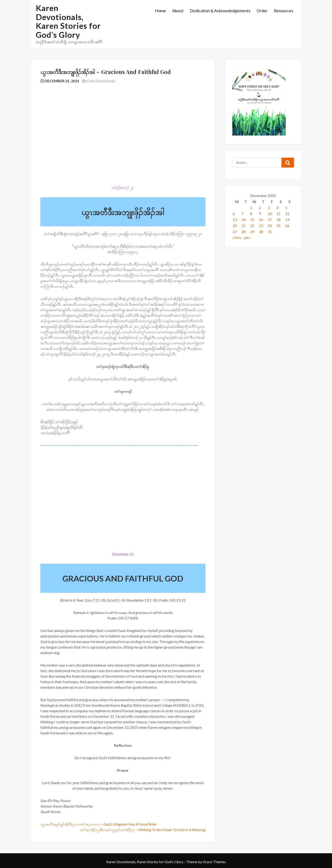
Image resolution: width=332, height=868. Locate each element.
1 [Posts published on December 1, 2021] (251, 208)
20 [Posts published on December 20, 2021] (235, 226)
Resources (284, 11)
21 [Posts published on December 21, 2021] (243, 226)
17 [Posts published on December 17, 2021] (270, 220)
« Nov (237, 238)
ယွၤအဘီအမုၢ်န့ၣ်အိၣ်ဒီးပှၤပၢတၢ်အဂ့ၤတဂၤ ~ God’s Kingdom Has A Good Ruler (99, 824)
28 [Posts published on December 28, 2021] (243, 232)
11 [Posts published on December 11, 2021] (279, 214)
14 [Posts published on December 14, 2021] (243, 220)
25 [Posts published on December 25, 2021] (279, 226)
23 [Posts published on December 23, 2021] (261, 226)
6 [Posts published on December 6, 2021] (234, 214)
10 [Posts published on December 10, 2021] (270, 214)
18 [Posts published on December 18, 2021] (279, 220)
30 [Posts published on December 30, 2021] (261, 232)
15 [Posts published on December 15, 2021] (252, 220)
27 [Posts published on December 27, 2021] (235, 232)
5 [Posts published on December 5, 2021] (286, 208)
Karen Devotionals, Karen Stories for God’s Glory (68, 21)
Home (160, 11)
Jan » (247, 238)
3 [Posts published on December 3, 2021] (269, 208)
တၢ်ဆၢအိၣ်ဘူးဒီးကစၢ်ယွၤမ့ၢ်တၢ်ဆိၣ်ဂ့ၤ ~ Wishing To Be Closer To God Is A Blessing (143, 830)
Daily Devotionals (101, 81)
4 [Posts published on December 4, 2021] (277, 208)
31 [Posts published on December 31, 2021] (270, 232)
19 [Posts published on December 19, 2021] (287, 220)
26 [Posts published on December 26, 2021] (287, 226)
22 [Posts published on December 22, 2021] (252, 226)
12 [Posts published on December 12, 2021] (287, 214)
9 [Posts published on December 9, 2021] (260, 214)
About (178, 11)
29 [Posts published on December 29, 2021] (252, 232)
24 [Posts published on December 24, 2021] (270, 226)
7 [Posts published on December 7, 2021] (242, 214)
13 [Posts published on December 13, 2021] (235, 220)
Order (262, 11)
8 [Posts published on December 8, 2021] (251, 214)
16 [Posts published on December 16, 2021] (261, 220)
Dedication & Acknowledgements (220, 11)
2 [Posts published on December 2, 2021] (260, 208)
